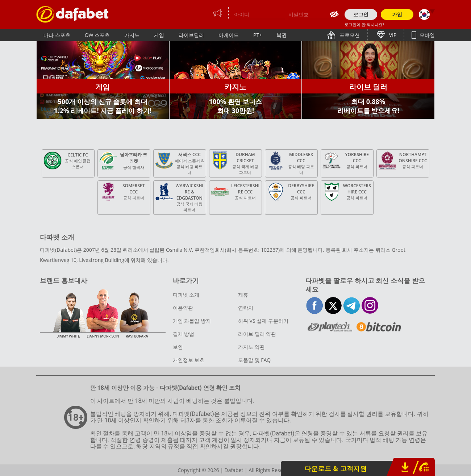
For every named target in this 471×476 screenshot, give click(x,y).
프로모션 (349, 35)
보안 (178, 347)
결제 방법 (184, 334)
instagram (370, 306)
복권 (282, 35)
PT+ (258, 35)
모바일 (426, 35)
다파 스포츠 (57, 35)
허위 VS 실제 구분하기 (263, 321)
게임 (159, 35)
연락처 (246, 308)
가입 (397, 14)
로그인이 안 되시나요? (364, 24)
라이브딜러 (191, 35)
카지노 (132, 35)
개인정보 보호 (189, 360)
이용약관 (183, 308)
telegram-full (352, 306)
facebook (315, 306)
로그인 (361, 14)
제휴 (243, 295)
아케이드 (229, 35)
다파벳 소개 (186, 295)
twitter (333, 306)
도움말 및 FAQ (254, 360)
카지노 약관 (251, 347)
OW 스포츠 (97, 35)
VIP (392, 35)
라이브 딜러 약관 (257, 334)
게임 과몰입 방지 (192, 321)
